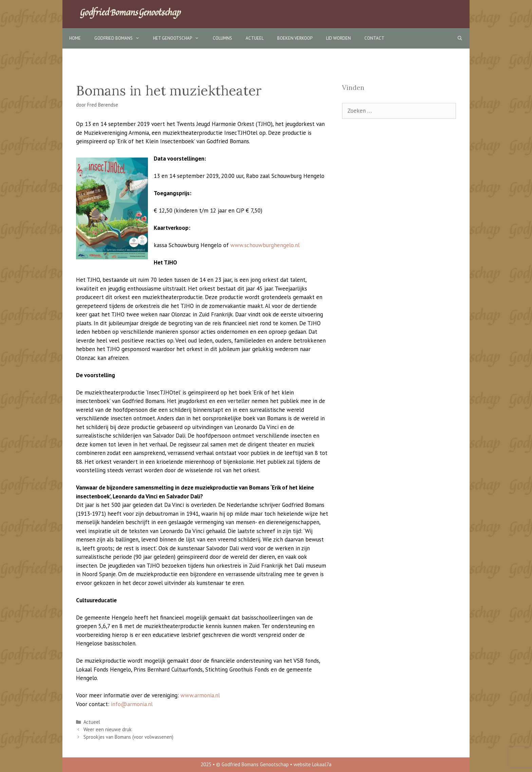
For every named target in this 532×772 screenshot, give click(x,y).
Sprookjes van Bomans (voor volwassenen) (128, 737)
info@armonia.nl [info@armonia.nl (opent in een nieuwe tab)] (132, 704)
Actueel (255, 38)
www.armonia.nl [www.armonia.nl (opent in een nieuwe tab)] (200, 695)
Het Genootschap (179, 38)
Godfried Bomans (120, 38)
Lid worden (338, 38)
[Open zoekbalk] (460, 38)
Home (75, 38)
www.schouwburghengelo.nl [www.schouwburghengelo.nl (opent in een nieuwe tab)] (265, 245)
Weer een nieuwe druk (108, 729)
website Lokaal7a (312, 764)
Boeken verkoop (295, 38)
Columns (222, 38)
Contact (374, 38)
